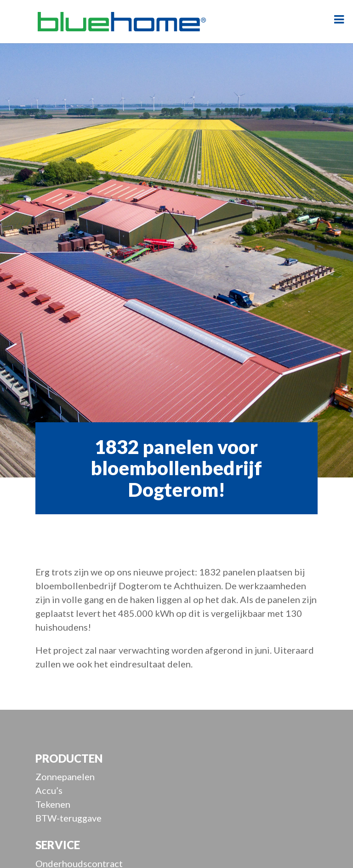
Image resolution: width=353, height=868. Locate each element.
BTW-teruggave (68, 818)
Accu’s (49, 790)
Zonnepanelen (65, 776)
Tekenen (53, 804)
